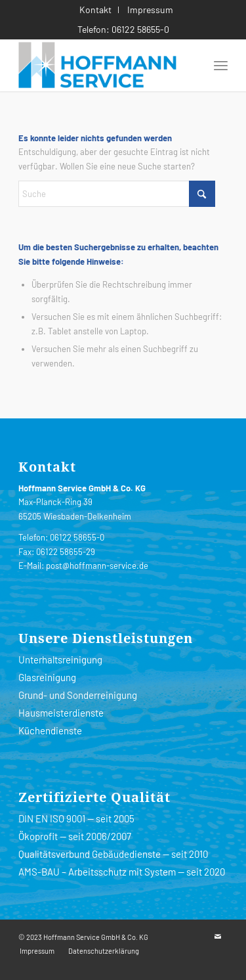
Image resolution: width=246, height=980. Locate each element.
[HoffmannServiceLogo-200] (102, 65)
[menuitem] (96, 10)
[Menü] (221, 65)
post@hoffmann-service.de (97, 566)
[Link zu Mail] (218, 937)
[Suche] (117, 194)
